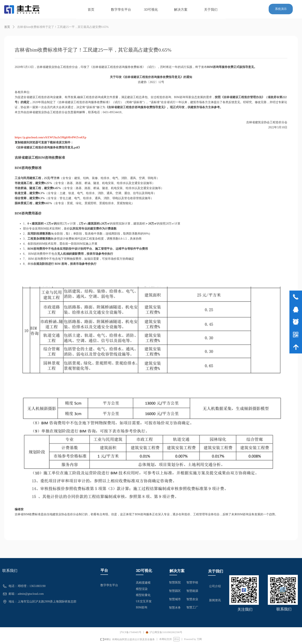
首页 (7, 27)
